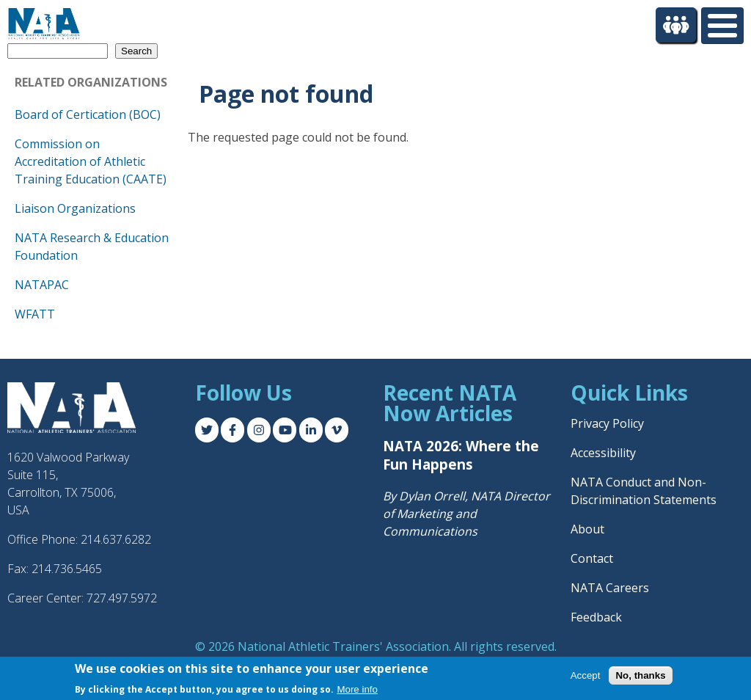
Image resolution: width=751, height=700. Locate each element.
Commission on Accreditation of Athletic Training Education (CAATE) (91, 161)
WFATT (35, 314)
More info (357, 689)
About (587, 529)
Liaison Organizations (75, 208)
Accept (586, 675)
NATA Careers (610, 588)
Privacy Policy (607, 423)
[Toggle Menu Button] (722, 26)
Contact (592, 558)
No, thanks (640, 675)
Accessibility (603, 453)
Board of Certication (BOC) (88, 114)
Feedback (596, 617)
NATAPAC (42, 285)
